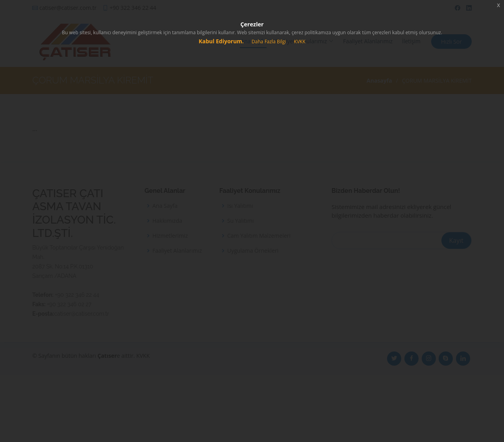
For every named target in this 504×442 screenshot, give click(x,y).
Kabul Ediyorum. (221, 41)
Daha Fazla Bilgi (269, 42)
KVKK (299, 42)
